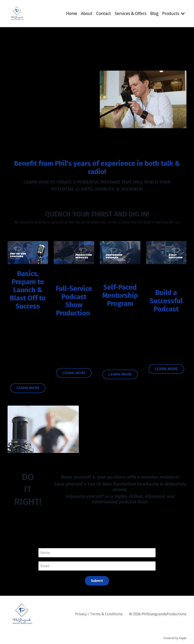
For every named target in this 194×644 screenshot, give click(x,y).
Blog (154, 13)
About (87, 13)
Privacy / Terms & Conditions (99, 614)
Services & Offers (131, 13)
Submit (97, 581)
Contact (104, 13)
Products (173, 13)
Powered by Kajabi (175, 638)
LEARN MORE (28, 388)
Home (72, 13)
